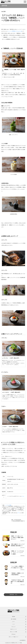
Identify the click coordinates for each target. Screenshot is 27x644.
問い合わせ (14, 634)
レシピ (14, 624)
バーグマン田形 (8, 505)
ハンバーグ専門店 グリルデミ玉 (15, 31)
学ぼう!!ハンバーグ (14, 629)
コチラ (19, 513)
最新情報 (14, 617)
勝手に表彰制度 (14, 619)
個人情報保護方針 (23, 640)
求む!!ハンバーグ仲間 (14, 632)
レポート (14, 622)
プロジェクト (14, 627)
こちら (23, 496)
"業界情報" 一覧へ (14, 595)
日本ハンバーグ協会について (14, 637)
